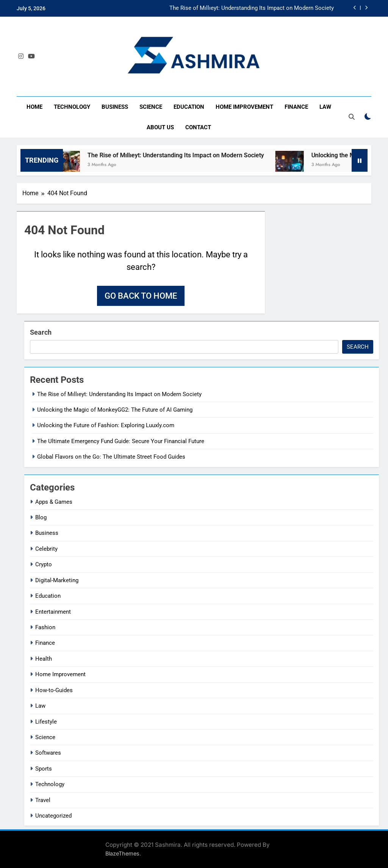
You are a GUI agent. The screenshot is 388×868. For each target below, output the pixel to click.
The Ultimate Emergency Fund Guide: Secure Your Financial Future (121, 441)
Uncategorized (53, 816)
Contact (198, 127)
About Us (160, 127)
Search (41, 332)
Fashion (45, 627)
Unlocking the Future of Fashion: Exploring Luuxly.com (106, 425)
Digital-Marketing (57, 580)
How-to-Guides (54, 690)
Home (34, 107)
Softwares (48, 753)
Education (189, 107)
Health (44, 659)
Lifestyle (46, 722)
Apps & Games (54, 502)
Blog (41, 517)
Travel (43, 800)
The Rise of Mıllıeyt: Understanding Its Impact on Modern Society (252, 8)
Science (151, 107)
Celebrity (46, 549)
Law (325, 107)
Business (115, 107)
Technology (72, 107)
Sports (44, 769)
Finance (296, 107)
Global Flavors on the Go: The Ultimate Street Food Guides (111, 457)
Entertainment (53, 612)
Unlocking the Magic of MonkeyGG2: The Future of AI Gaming (115, 410)
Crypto (44, 564)
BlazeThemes (122, 853)
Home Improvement (244, 107)
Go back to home (141, 296)
